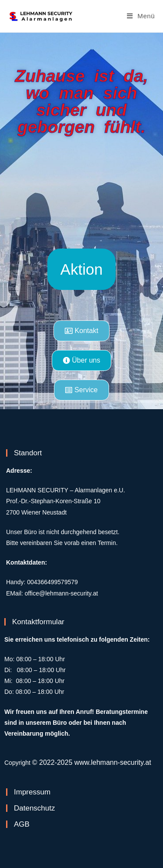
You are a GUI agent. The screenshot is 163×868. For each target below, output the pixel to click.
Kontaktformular (38, 622)
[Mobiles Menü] (141, 16)
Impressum (32, 792)
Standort (28, 453)
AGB (22, 824)
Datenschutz (35, 808)
